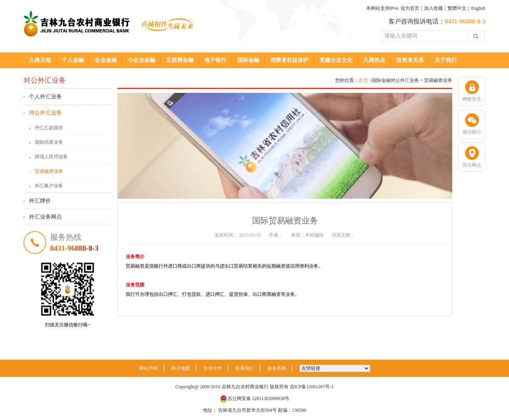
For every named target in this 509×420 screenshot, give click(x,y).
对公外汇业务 (45, 113)
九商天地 (40, 60)
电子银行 (215, 60)
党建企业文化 (336, 60)
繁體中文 (457, 8)
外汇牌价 (40, 201)
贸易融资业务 (49, 171)
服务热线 (277, 368)
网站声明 (148, 368)
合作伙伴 (213, 368)
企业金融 (106, 60)
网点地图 (180, 368)
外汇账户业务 (49, 186)
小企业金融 (141, 60)
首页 (363, 80)
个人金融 (73, 60)
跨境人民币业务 (51, 157)
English (478, 8)
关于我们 (446, 60)
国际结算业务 (49, 142)
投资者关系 (410, 60)
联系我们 (245, 368)
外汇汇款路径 (49, 128)
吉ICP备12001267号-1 (312, 387)
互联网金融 (180, 60)
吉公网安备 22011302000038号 (255, 398)
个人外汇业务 (45, 97)
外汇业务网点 (45, 217)
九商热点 (374, 60)
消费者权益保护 (289, 60)
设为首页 (410, 8)
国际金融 (248, 60)
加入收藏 (433, 8)
